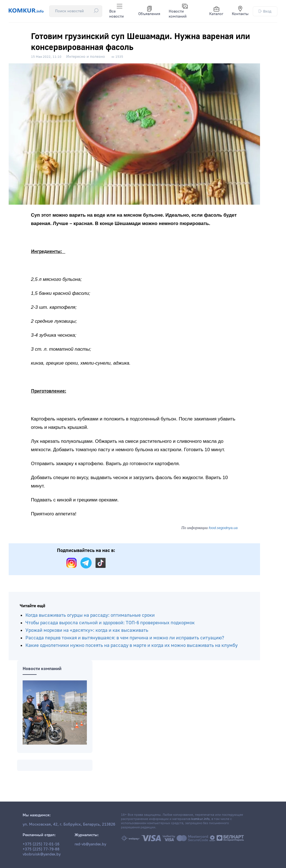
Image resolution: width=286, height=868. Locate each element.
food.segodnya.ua (223, 528)
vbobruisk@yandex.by (42, 854)
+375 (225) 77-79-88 (41, 849)
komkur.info (200, 819)
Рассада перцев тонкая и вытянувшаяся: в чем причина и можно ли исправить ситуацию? (125, 638)
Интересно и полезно (86, 57)
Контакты (240, 11)
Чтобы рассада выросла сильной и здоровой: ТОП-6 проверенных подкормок (110, 623)
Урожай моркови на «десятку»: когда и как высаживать (87, 630)
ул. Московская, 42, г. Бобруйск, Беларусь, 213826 (69, 824)
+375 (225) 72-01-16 (41, 844)
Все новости (116, 11)
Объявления (149, 11)
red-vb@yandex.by (90, 844)
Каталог (216, 11)
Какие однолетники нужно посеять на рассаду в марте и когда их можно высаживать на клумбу (132, 645)
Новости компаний (178, 11)
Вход (265, 11)
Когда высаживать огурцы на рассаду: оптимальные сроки (90, 615)
